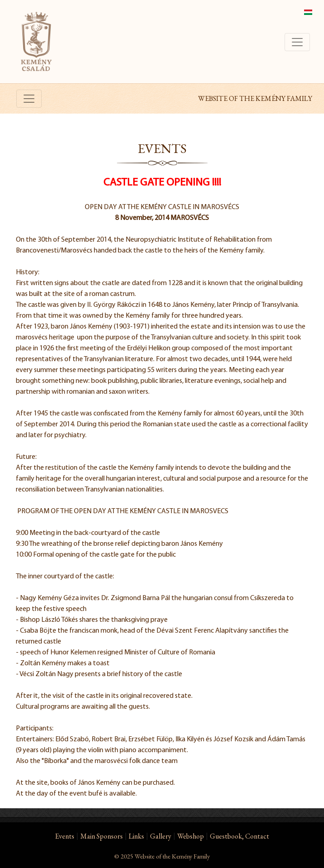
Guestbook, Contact (239, 836)
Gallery (161, 836)
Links (136, 836)
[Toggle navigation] (297, 42)
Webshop (191, 836)
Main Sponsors (102, 836)
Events (65, 836)
